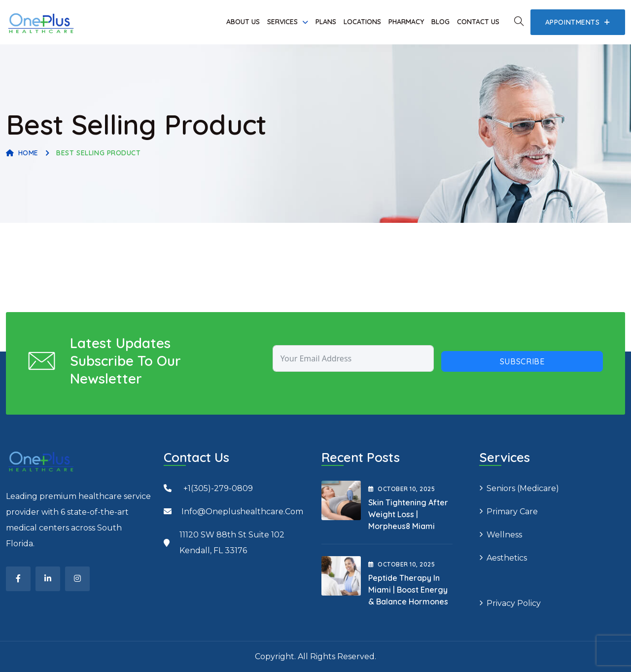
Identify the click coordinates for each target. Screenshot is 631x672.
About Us (243, 22)
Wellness (504, 535)
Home (22, 153)
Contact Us (478, 22)
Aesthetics (507, 558)
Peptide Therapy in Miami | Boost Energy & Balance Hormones (408, 590)
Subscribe (522, 361)
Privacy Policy (514, 603)
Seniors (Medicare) (523, 488)
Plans (326, 22)
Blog (440, 22)
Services (282, 22)
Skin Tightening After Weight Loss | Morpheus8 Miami (408, 514)
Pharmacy (406, 22)
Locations (362, 22)
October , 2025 (402, 489)
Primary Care (512, 512)
